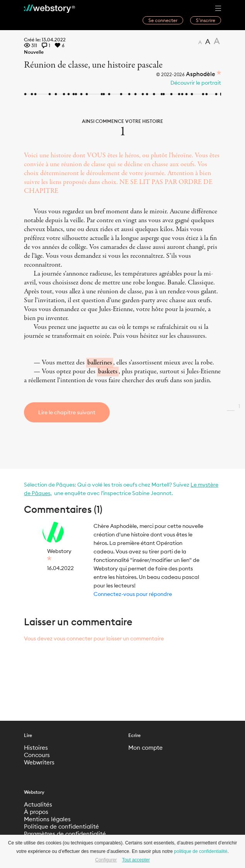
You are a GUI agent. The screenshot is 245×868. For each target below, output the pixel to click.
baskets (108, 372)
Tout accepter (136, 860)
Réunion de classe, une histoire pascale (93, 65)
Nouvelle (34, 52)
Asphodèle (201, 74)
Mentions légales (47, 819)
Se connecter (163, 20)
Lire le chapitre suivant (67, 412)
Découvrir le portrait (196, 83)
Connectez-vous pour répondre (133, 594)
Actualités (38, 804)
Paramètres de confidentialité (65, 834)
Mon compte (145, 748)
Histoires (36, 748)
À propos (36, 812)
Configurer (106, 860)
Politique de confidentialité (61, 826)
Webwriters (39, 762)
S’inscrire (206, 20)
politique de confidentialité (201, 851)
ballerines (100, 363)
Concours (37, 755)
